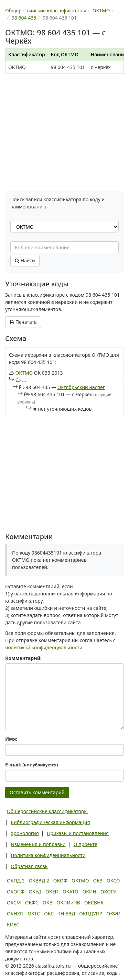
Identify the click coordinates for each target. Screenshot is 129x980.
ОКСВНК (94, 903)
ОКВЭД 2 (39, 881)
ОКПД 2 (16, 881)
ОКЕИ (52, 892)
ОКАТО (71, 892)
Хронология (25, 833)
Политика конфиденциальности (48, 855)
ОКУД (35, 892)
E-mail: (31, 765)
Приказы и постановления (78, 833)
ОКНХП (15, 914)
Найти (25, 260)
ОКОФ (60, 881)
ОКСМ (14, 903)
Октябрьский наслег (81, 387)
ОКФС (32, 903)
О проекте (85, 844)
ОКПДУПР (91, 914)
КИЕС (13, 925)
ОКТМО (24, 373)
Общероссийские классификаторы (47, 811)
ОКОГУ (108, 892)
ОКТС (34, 914)
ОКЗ (98, 881)
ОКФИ (114, 914)
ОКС (49, 914)
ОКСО (113, 881)
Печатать (23, 322)
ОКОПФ (16, 892)
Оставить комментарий (37, 792)
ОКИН (89, 892)
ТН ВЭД (66, 914)
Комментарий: (23, 658)
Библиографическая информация (50, 822)
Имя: (11, 739)
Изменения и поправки (38, 844)
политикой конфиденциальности (44, 647)
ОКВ (48, 903)
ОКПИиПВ (68, 903)
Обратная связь (29, 866)
